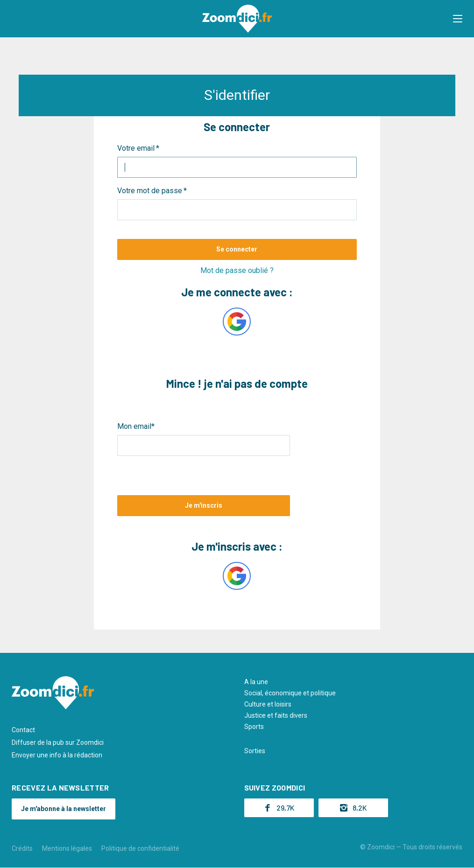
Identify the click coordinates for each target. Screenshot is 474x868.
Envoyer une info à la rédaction (57, 755)
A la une (256, 682)
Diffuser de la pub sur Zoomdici (58, 742)
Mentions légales (67, 848)
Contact (23, 730)
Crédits (22, 848)
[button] (458, 19)
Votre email (136, 148)
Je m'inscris (204, 505)
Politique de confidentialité (140, 848)
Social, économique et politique (290, 693)
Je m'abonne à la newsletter (64, 809)
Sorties (255, 751)
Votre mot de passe (150, 191)
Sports (254, 727)
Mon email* (136, 426)
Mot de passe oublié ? (237, 270)
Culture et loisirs (268, 704)
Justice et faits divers (276, 715)
